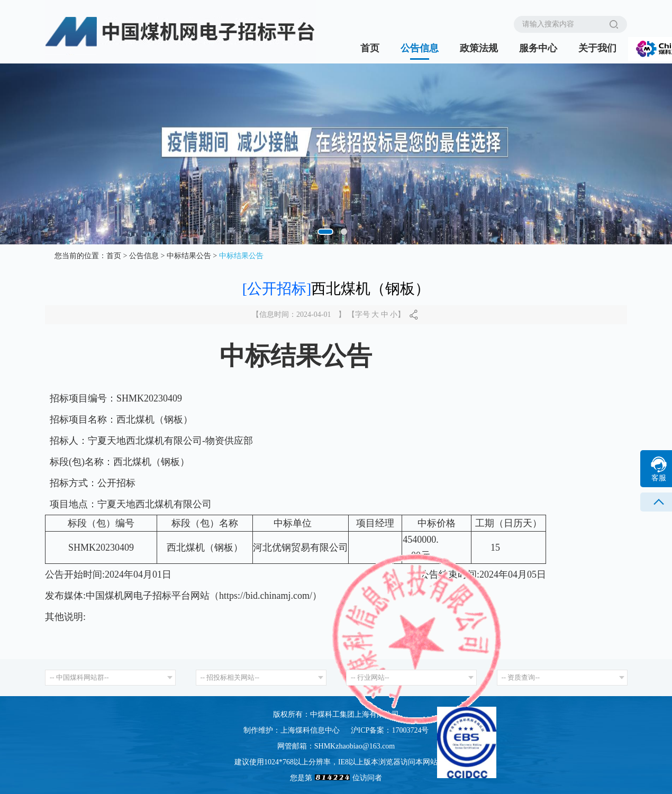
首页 (370, 48)
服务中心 (538, 48)
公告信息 (420, 48)
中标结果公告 (189, 256)
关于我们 (597, 48)
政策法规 (479, 48)
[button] (329, 232)
